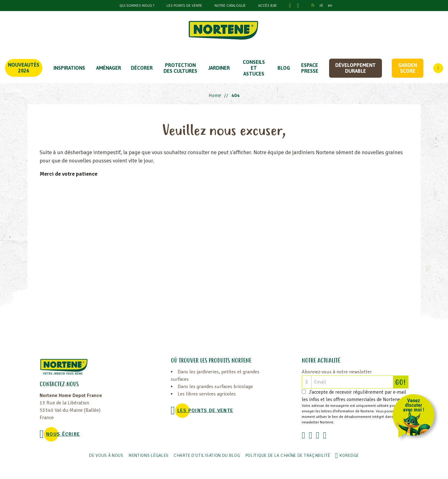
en (330, 5)
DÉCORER (142, 68)
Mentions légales (149, 456)
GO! (402, 382)
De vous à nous (106, 456)
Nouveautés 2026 (24, 68)
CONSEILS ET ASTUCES (254, 68)
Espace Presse (310, 68)
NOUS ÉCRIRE (63, 434)
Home (215, 95)
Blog (284, 68)
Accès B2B (267, 6)
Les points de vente (184, 6)
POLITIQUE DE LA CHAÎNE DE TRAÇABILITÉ (288, 456)
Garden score (408, 68)
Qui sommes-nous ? (137, 6)
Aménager (109, 68)
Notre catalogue (230, 6)
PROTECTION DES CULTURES (180, 68)
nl (321, 5)
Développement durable (356, 68)
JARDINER (219, 68)
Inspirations (69, 68)
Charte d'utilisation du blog (207, 456)
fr (313, 5)
